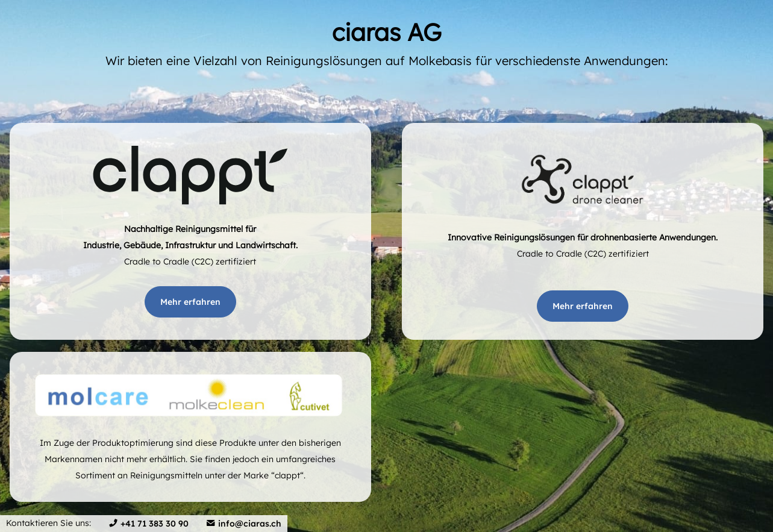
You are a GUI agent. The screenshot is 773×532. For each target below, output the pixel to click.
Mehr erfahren (190, 302)
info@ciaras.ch (250, 524)
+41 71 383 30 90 (155, 524)
